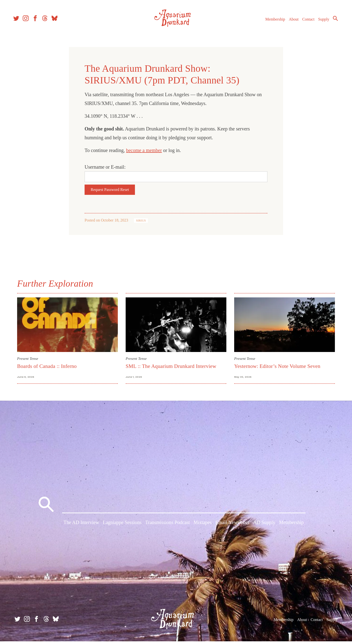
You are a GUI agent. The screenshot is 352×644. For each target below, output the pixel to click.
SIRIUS (141, 221)
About (291, 22)
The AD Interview (81, 526)
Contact (306, 22)
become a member (144, 150)
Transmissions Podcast (167, 526)
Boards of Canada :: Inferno (47, 366)
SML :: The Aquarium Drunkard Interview (171, 366)
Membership (272, 22)
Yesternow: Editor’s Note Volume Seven (277, 366)
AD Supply (264, 526)
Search (332, 21)
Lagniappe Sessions (122, 526)
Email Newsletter (232, 526)
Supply (321, 22)
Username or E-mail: (105, 167)
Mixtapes (202, 526)
